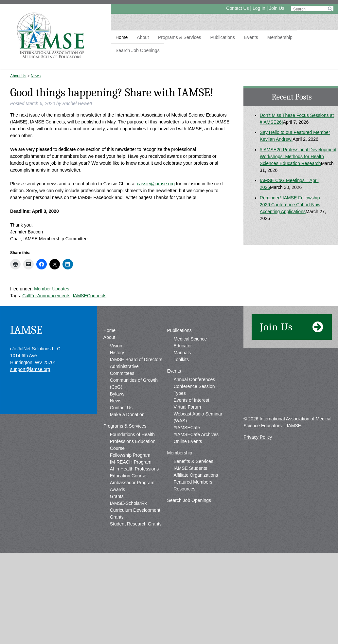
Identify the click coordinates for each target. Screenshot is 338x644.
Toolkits (181, 359)
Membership (280, 37)
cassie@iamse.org (156, 184)
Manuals (182, 353)
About (143, 37)
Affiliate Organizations (196, 475)
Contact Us (237, 8)
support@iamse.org (30, 369)
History (117, 353)
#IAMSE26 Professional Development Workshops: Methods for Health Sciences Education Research (298, 156)
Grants (117, 496)
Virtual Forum (187, 407)
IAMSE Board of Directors (136, 359)
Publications (222, 37)
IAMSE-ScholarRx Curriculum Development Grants (135, 510)
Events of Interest (191, 400)
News (36, 76)
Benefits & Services (193, 461)
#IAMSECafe (187, 428)
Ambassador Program (132, 483)
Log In (259, 8)
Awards (117, 489)
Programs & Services (179, 37)
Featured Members (193, 482)
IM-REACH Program (131, 462)
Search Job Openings (138, 50)
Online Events (188, 441)
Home (122, 37)
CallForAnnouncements (46, 296)
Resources (184, 489)
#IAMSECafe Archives (196, 434)
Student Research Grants (136, 524)
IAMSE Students (190, 468)
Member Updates (52, 289)
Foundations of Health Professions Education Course (133, 441)
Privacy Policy (258, 437)
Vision (116, 346)
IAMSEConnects (89, 296)
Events (251, 37)
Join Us (277, 8)
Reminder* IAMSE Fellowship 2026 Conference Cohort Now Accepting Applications (290, 205)
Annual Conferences (194, 379)
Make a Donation (127, 414)
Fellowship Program (130, 455)
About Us (18, 76)
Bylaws (117, 394)
